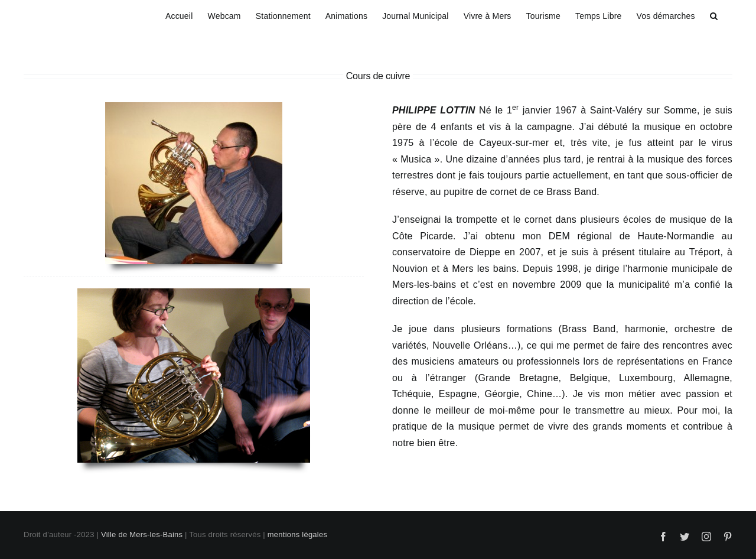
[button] (714, 14)
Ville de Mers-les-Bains (142, 534)
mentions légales (297, 534)
